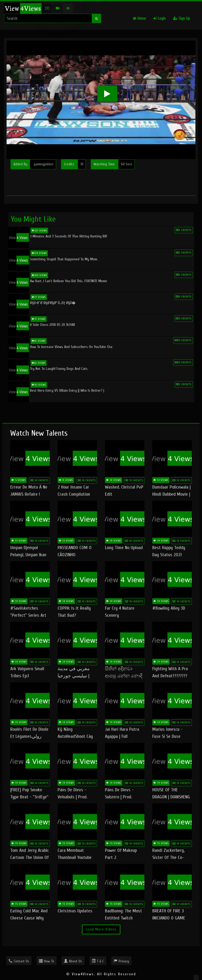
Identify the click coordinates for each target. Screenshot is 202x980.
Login (160, 19)
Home (139, 19)
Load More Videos (101, 929)
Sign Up (181, 19)
